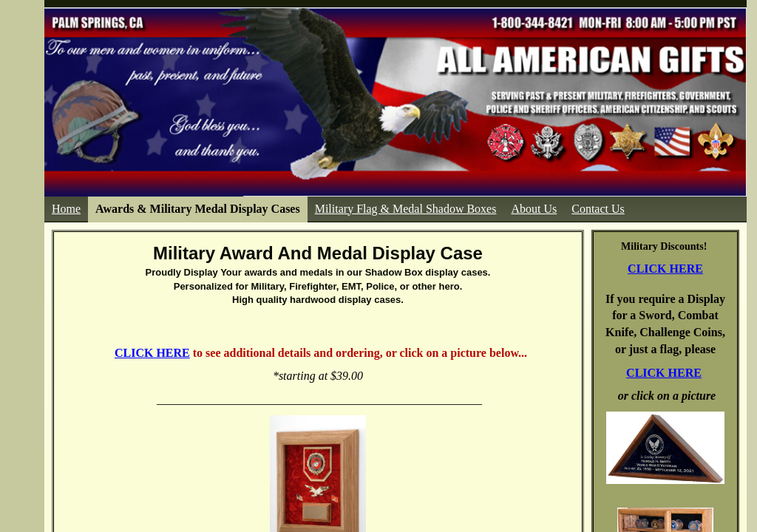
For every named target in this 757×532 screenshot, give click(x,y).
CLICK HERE (665, 269)
